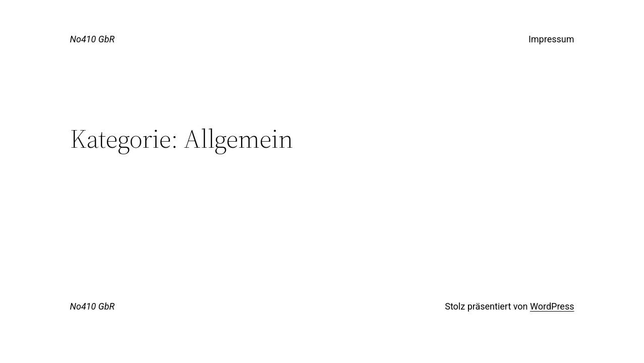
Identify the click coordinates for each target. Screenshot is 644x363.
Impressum (551, 39)
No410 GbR (93, 39)
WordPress (552, 306)
